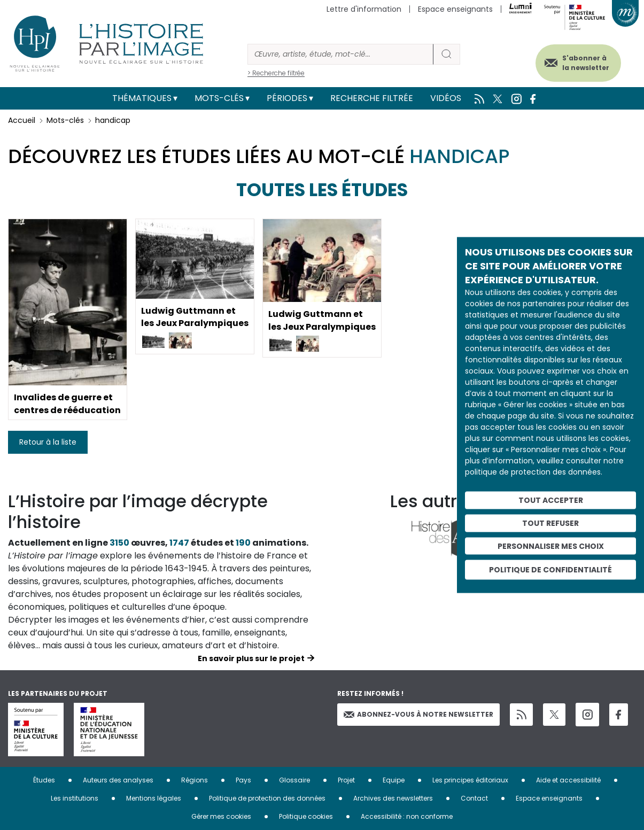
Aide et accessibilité (568, 780)
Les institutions (75, 798)
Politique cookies (306, 816)
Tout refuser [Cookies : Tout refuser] (550, 523)
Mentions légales (154, 798)
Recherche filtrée (372, 98)
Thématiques (142, 98)
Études (44, 780)
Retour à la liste (48, 442)
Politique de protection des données (267, 798)
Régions (195, 780)
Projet (346, 780)
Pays (243, 780)
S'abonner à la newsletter (585, 63)
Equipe (394, 780)
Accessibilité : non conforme (407, 816)
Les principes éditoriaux (470, 780)
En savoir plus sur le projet (251, 658)
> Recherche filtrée (276, 73)
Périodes (287, 98)
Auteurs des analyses (118, 780)
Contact (474, 798)
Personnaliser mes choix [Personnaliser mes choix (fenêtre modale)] (551, 546)
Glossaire (294, 780)
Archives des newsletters (393, 798)
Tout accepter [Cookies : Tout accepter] (551, 500)
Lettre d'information (364, 9)
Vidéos (446, 98)
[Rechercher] (340, 54)
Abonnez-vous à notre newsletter (418, 714)
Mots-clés (219, 98)
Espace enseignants (455, 9)
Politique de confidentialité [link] (550, 570)
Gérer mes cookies (221, 816)
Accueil (22, 120)
